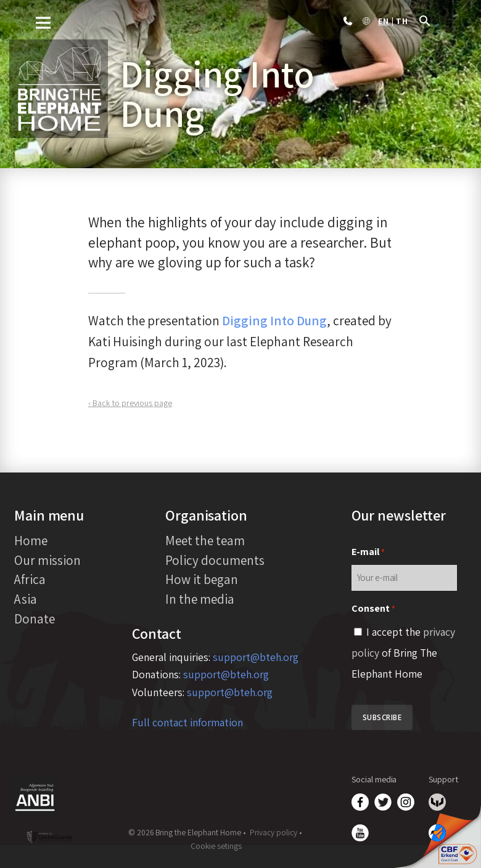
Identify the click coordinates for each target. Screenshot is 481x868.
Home (31, 540)
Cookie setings (216, 846)
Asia (26, 599)
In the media (200, 599)
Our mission (47, 560)
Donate (35, 619)
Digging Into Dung (274, 320)
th (402, 22)
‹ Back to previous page (130, 403)
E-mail (368, 552)
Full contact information (187, 722)
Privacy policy (273, 832)
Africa (30, 579)
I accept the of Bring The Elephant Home (403, 653)
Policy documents (215, 560)
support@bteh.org (256, 657)
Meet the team (205, 540)
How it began (202, 579)
